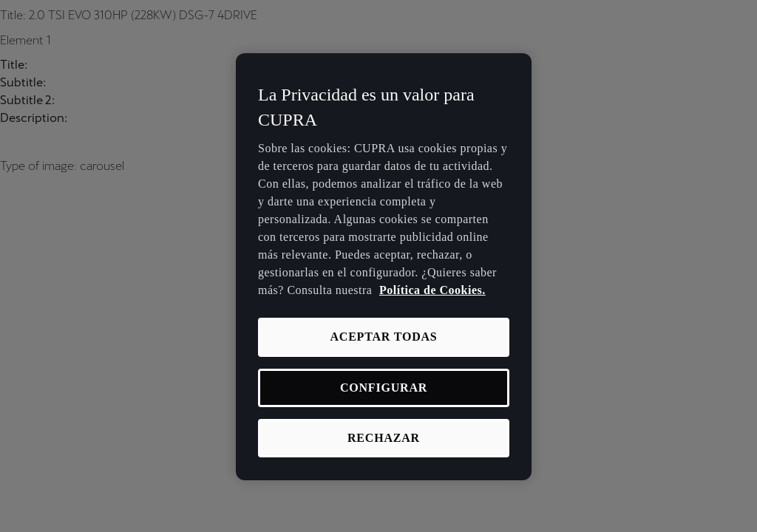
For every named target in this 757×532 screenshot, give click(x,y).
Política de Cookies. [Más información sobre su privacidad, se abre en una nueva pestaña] (432, 290)
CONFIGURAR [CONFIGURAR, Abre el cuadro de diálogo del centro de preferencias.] (384, 388)
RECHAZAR (384, 438)
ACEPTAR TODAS (383, 337)
